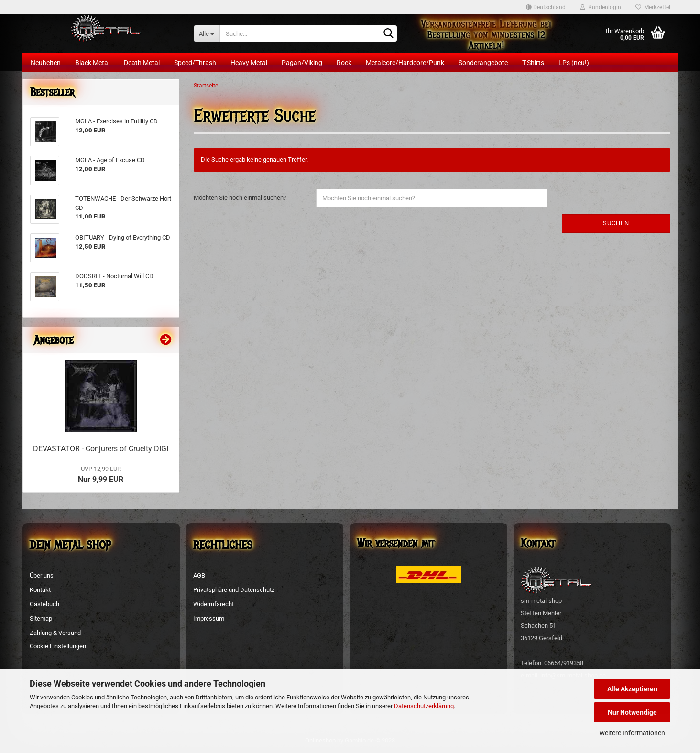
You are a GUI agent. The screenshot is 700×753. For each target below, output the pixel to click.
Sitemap (41, 618)
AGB (199, 575)
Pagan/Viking (302, 63)
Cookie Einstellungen (58, 646)
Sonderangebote (483, 63)
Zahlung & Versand (55, 633)
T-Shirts (533, 63)
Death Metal (142, 63)
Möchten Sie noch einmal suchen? (240, 198)
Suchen (616, 223)
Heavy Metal (249, 63)
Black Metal (92, 63)
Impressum (209, 618)
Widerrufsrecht (213, 604)
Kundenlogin (601, 7)
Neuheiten (46, 63)
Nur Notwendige (632, 712)
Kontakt (40, 590)
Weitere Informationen (632, 733)
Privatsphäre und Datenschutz (234, 590)
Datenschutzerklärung (424, 706)
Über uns (42, 575)
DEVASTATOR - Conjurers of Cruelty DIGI (101, 449)
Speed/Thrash (195, 63)
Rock (344, 63)
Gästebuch (44, 604)
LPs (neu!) (574, 63)
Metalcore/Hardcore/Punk (405, 63)
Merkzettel (653, 7)
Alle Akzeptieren (632, 689)
